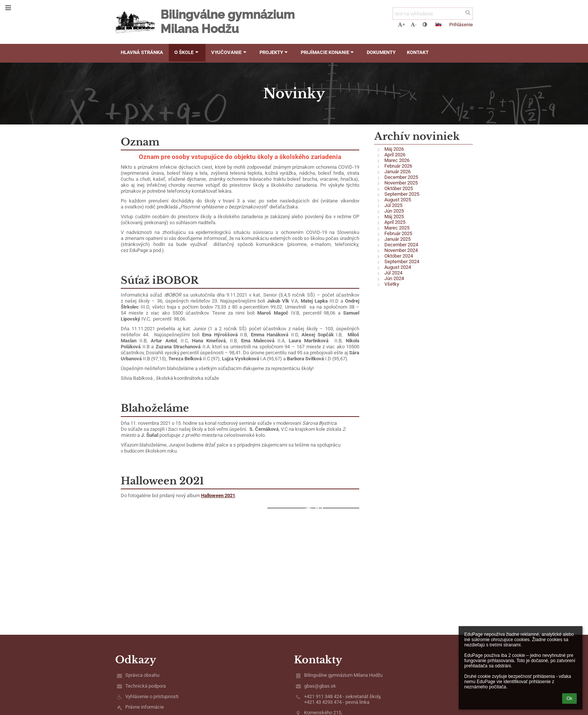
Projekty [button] (274, 52)
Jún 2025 (394, 211)
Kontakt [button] (418, 52)
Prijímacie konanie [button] (328, 52)
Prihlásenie (461, 25)
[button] (438, 24)
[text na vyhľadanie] (433, 14)
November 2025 (401, 183)
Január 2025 (397, 239)
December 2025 (401, 177)
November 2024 (401, 250)
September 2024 (402, 262)
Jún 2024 (394, 278)
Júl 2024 (393, 273)
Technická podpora (145, 686)
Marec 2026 (397, 160)
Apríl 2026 (395, 155)
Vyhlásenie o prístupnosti (152, 696)
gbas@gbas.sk (320, 686)
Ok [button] (569, 699)
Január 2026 (397, 172)
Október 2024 (399, 256)
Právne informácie (145, 707)
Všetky (392, 284)
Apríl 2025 (395, 222)
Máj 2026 (394, 149)
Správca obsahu (142, 675)
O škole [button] (187, 52)
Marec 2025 (397, 228)
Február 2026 (398, 166)
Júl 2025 (393, 205)
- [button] (414, 25)
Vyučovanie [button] (229, 52)
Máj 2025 (394, 217)
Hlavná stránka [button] (142, 52)
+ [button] (401, 25)
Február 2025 (398, 233)
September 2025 (402, 194)
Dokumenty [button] (381, 52)
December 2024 (401, 245)
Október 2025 (399, 188)
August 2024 (398, 267)
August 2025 (398, 200)
